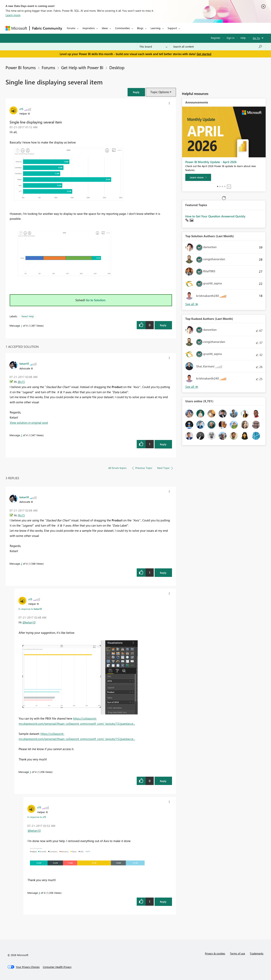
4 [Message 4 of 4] (39, 893)
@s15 (21, 382)
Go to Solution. (96, 300)
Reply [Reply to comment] (163, 444)
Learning (156, 28)
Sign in (230, 38)
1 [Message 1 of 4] (22, 326)
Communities (123, 28)
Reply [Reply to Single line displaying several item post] (163, 325)
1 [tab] (218, 186)
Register (216, 38)
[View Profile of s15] (21, 109)
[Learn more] (198, 177)
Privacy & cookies (215, 953)
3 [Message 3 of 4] (30, 772)
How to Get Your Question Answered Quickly (215, 216)
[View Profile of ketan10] (24, 363)
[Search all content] (218, 47)
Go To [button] (256, 38)
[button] (136, 92)
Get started (204, 54)
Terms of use (237, 953)
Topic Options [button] (160, 92)
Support (172, 28)
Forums (71, 28)
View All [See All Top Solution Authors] (192, 304)
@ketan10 (29, 622)
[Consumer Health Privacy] (57, 967)
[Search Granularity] (153, 47)
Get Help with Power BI (82, 67)
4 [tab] (225, 186)
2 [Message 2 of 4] (22, 435)
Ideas (105, 28)
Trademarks (257, 953)
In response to (30, 609)
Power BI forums (21, 67)
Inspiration (89, 28)
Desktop (117, 67)
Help (243, 38)
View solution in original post (29, 423)
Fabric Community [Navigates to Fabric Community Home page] (47, 28)
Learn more (13, 15)
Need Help (28, 316)
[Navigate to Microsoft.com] (16, 28)
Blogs (140, 28)
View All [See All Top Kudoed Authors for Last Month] (192, 387)
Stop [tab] (229, 187)
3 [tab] (222, 186)
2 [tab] (220, 186)
